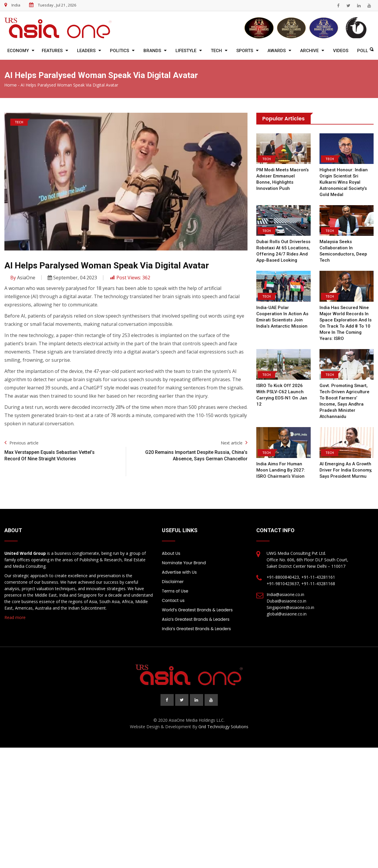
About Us (171, 553)
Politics (119, 51)
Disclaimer (173, 582)
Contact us (173, 600)
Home (11, 85)
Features (52, 51)
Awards (277, 51)
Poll (363, 51)
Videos (341, 51)
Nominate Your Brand (184, 563)
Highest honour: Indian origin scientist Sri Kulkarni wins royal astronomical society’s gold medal (343, 182)
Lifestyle (186, 51)
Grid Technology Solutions (223, 727)
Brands (152, 51)
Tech (216, 51)
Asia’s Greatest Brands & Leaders (196, 619)
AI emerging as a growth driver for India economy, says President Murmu (346, 470)
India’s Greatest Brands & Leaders (196, 629)
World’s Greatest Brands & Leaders (197, 610)
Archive (309, 51)
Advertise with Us (179, 572)
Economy (18, 51)
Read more (15, 617)
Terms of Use (175, 591)
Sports (245, 51)
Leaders (86, 51)
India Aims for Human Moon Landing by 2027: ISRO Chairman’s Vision (280, 470)
